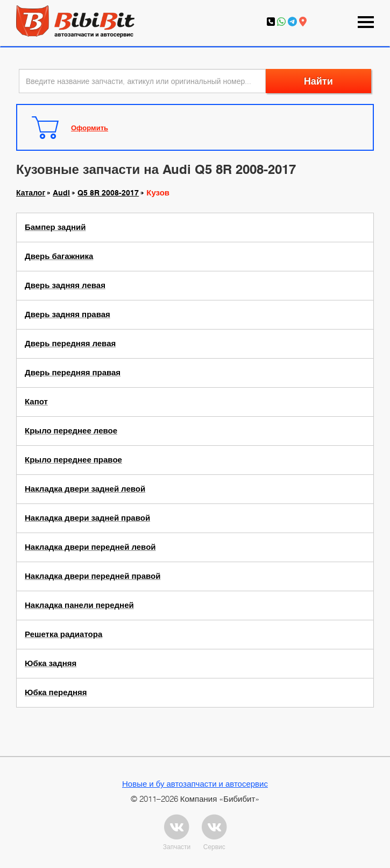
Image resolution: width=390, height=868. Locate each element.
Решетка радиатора (63, 634)
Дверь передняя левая (70, 344)
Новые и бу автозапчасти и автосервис (195, 783)
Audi (61, 193)
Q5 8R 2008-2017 (108, 193)
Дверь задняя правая (68, 314)
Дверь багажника (59, 256)
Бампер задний (55, 227)
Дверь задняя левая (65, 285)
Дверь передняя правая (73, 373)
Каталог (31, 193)
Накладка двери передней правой (93, 576)
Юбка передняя (56, 692)
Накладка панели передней (79, 605)
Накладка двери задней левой (85, 489)
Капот (36, 402)
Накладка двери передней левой (90, 547)
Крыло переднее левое (71, 431)
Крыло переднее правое (73, 460)
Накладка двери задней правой (87, 518)
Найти (318, 81)
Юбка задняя (51, 663)
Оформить (90, 128)
